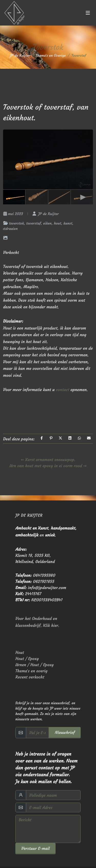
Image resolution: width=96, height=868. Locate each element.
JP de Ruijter (20, 55)
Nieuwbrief (65, 732)
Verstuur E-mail (35, 848)
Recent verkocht (30, 677)
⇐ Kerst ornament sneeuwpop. (48, 460)
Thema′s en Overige (51, 55)
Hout (20, 652)
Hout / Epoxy (27, 659)
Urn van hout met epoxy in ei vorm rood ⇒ (48, 466)
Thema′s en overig (31, 671)
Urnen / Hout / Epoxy (35, 665)
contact (63, 390)
